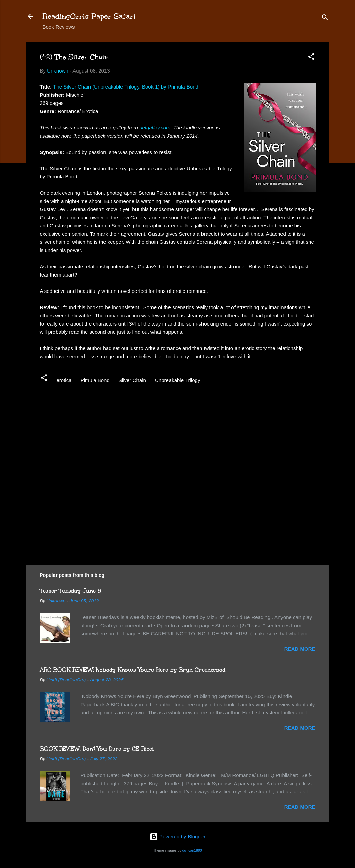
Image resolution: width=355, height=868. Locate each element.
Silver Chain (132, 380)
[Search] (325, 19)
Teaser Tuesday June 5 (70, 591)
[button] (311, 58)
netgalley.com (155, 128)
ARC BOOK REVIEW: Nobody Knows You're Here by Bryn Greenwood (133, 670)
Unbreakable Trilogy (177, 380)
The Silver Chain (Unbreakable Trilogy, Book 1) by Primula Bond (126, 87)
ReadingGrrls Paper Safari (89, 16)
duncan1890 (192, 850)
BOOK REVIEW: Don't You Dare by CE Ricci (97, 749)
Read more (300, 649)
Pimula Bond (95, 380)
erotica (64, 380)
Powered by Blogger (177, 837)
